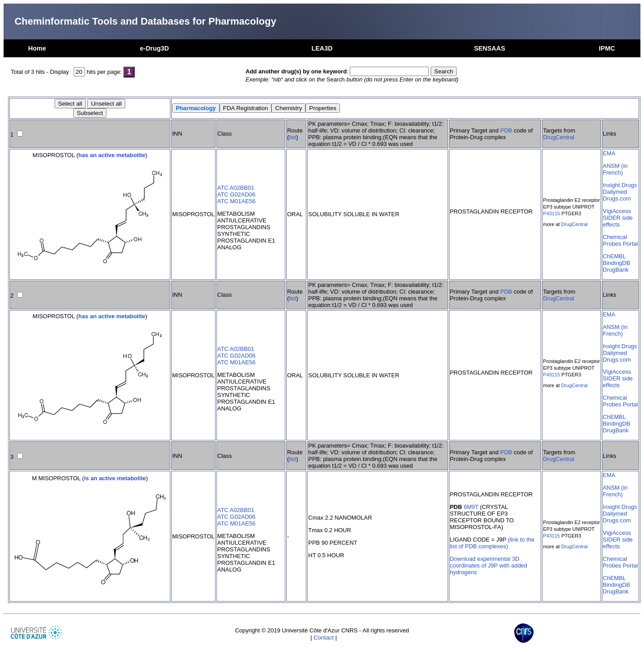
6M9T (471, 507)
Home (37, 48)
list (292, 137)
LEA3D (322, 48)
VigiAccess (617, 211)
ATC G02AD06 (236, 194)
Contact (324, 638)
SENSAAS (490, 48)
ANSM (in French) (615, 169)
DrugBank (616, 270)
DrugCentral (559, 137)
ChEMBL (614, 256)
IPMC (607, 48)
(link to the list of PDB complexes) (492, 543)
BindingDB (616, 263)
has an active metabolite (112, 155)
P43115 (551, 213)
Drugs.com (617, 198)
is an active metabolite (115, 478)
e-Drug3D (155, 48)
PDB (506, 130)
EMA (609, 153)
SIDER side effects (618, 221)
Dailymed (615, 192)
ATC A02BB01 (236, 188)
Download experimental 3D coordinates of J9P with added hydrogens (489, 566)
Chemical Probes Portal (620, 240)
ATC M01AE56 (236, 201)
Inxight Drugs (620, 185)
